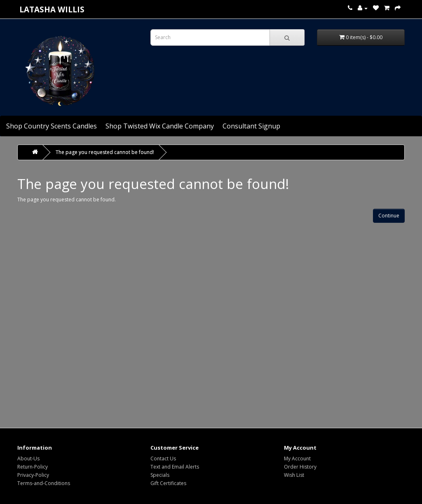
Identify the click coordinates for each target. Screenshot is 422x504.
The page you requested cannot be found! (105, 152)
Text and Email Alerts (175, 467)
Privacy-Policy (33, 475)
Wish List (294, 475)
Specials (160, 475)
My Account (297, 458)
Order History (300, 467)
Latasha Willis (52, 9)
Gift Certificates (168, 483)
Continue (389, 216)
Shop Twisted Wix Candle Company (160, 126)
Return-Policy (33, 467)
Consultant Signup (251, 126)
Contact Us (163, 458)
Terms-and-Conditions (44, 483)
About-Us (28, 458)
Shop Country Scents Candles (52, 126)
